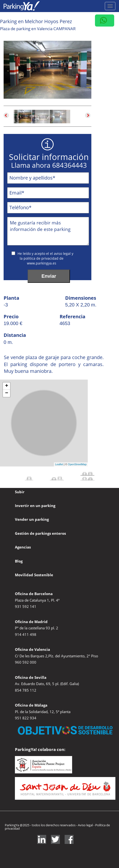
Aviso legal (86, 825)
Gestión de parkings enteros (40, 533)
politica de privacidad (41, 258)
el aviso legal (61, 253)
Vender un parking (32, 519)
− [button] (7, 393)
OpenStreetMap (77, 464)
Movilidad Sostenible (34, 575)
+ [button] (7, 386)
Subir (20, 492)
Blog (19, 561)
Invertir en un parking (35, 506)
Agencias (23, 547)
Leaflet (59, 464)
